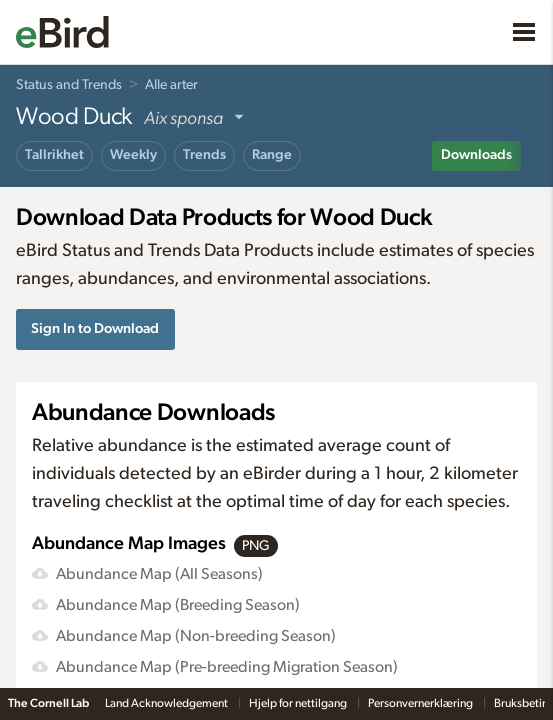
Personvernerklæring (421, 703)
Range (272, 155)
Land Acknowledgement (167, 703)
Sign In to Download (95, 328)
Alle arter (171, 85)
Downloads (476, 155)
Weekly (133, 155)
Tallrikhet (54, 155)
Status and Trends (69, 85)
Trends (204, 155)
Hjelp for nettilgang (299, 703)
